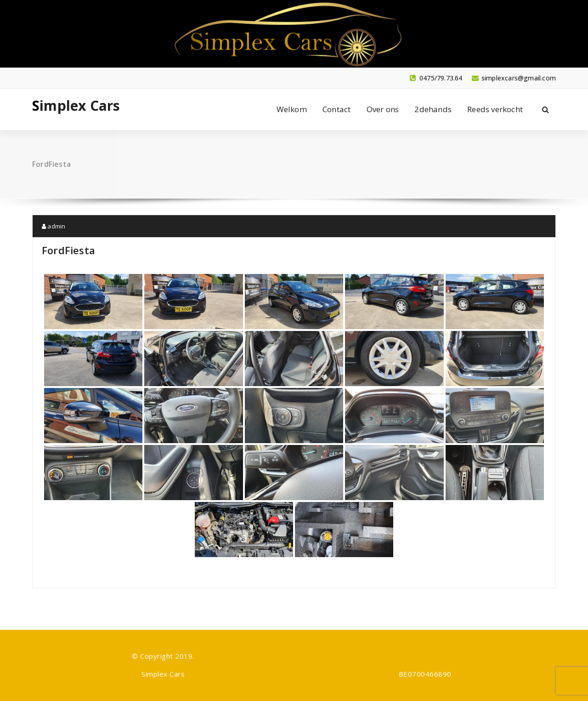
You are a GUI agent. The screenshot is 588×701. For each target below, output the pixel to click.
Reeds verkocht (495, 109)
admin (54, 226)
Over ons (383, 109)
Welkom (292, 109)
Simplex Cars (76, 106)
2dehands (433, 109)
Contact (336, 109)
